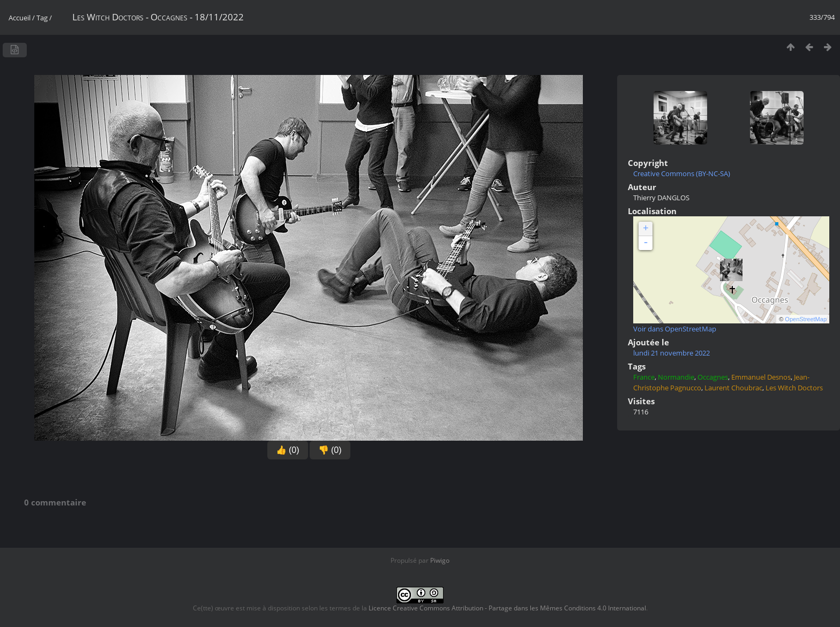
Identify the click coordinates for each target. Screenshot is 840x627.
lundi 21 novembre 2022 (672, 353)
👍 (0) (288, 450)
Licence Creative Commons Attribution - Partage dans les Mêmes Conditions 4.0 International (507, 608)
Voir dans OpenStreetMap (675, 329)
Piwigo (440, 560)
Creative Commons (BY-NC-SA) (682, 173)
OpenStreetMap (806, 319)
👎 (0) (330, 450)
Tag (42, 18)
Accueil (20, 18)
